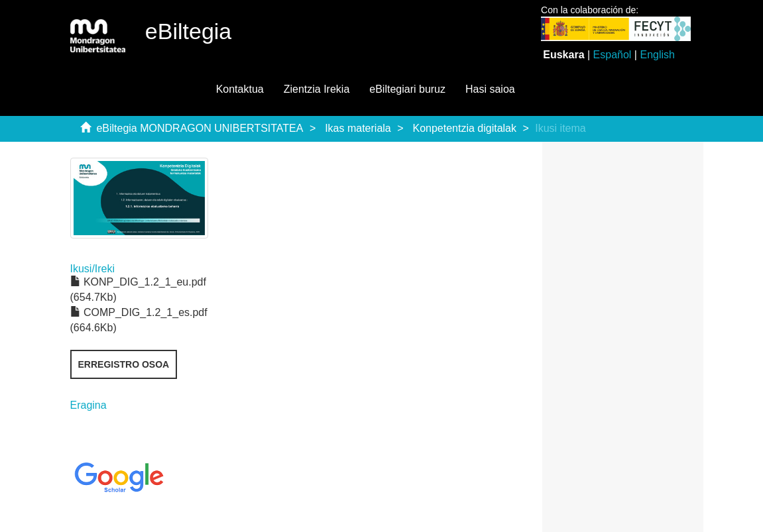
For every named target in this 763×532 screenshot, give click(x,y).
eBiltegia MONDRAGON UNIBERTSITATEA (200, 128)
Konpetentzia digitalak (464, 128)
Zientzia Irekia (317, 89)
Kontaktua (240, 89)
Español (613, 55)
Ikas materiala (358, 128)
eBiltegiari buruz (407, 89)
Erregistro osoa (124, 364)
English (657, 55)
